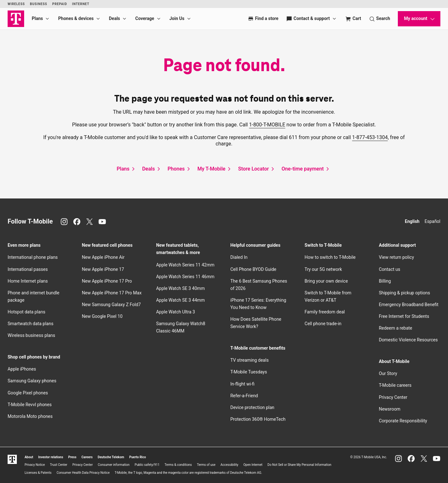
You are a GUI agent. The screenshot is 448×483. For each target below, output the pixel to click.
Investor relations (51, 457)
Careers (87, 457)
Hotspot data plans (27, 312)
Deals (114, 18)
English (412, 221)
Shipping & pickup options (404, 293)
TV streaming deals (249, 360)
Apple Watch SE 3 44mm (181, 300)
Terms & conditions (178, 465)
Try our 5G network (323, 269)
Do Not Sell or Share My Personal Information (300, 465)
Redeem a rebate (395, 328)
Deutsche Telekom (111, 457)
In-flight (242, 384)
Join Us (177, 18)
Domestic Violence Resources (408, 340)
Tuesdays (248, 372)
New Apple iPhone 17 (103, 269)
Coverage (145, 18)
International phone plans (33, 257)
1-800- (267, 125)
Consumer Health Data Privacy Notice (83, 473)
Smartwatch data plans (30, 324)
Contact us (389, 269)
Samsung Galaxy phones (32, 381)
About (29, 457)
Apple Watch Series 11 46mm (185, 277)
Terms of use (206, 465)
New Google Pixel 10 (102, 316)
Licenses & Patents (38, 473)
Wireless (16, 4)
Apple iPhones (22, 369)
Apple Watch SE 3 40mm (181, 288)
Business (38, 4)
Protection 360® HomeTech (258, 419)
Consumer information (114, 465)
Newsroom (390, 409)
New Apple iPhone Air (103, 257)
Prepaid (60, 4)
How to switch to (330, 257)
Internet (81, 4)
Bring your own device (326, 281)
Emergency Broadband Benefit (409, 305)
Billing (385, 281)
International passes (28, 269)
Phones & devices (76, 18)
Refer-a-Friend (244, 396)
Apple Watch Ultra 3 (176, 312)
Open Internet (253, 465)
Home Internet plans (28, 281)
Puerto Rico (138, 457)
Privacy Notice (35, 465)
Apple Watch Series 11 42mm (185, 265)
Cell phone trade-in (323, 324)
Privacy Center (393, 397)
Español (432, 221)
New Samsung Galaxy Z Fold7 (111, 305)
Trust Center (59, 465)
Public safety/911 (147, 465)
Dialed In (239, 257)
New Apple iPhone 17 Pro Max (112, 293)
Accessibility (230, 465)
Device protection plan (252, 407)
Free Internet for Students (404, 316)
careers (395, 385)
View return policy (396, 257)
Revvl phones (30, 405)
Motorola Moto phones (30, 416)
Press (72, 457)
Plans (37, 18)
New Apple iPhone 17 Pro (107, 281)
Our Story (388, 373)
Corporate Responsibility (403, 421)
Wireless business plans (31, 335)
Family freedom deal (325, 312)
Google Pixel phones (28, 393)
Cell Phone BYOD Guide (253, 269)
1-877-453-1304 (370, 137)
